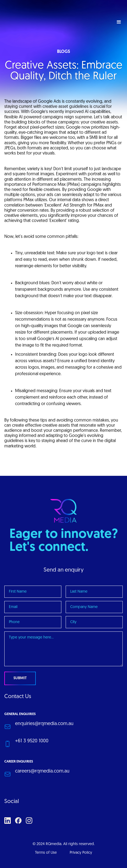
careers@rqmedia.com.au (42, 771)
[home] (39, 22)
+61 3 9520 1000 (32, 741)
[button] (119, 22)
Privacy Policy (81, 853)
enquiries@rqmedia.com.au (44, 724)
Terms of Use (46, 853)
